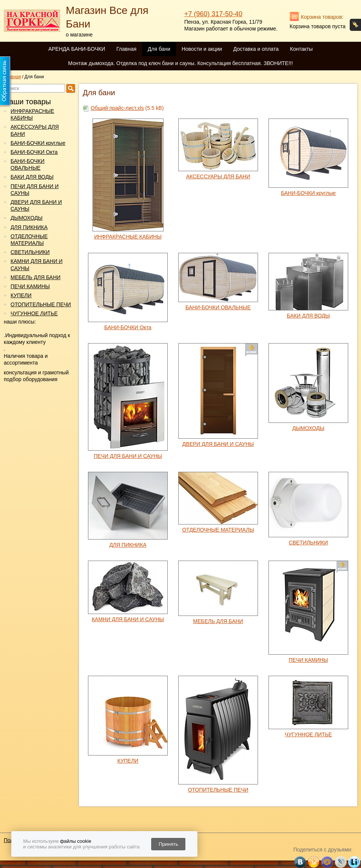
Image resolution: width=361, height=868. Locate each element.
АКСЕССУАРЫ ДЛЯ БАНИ (35, 130)
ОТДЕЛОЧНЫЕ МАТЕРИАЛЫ (29, 240)
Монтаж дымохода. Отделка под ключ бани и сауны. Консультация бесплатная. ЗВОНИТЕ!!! (180, 63)
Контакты (301, 49)
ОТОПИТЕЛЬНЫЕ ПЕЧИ (41, 304)
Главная (126, 49)
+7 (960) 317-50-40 (213, 14)
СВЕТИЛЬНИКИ (30, 252)
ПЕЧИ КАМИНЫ (30, 286)
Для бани (159, 49)
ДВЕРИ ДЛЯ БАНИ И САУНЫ (36, 205)
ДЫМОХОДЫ (27, 218)
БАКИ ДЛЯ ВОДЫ (32, 177)
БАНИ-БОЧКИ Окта (34, 152)
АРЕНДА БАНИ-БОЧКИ (77, 49)
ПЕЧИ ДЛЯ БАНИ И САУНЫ (35, 190)
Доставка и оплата (256, 49)
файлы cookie (75, 841)
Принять (168, 844)
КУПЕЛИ (21, 295)
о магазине (79, 35)
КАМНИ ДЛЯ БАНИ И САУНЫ (36, 265)
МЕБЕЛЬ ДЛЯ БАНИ (36, 277)
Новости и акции (202, 49)
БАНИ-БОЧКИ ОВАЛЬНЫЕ (27, 164)
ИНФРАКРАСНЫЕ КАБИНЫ (32, 114)
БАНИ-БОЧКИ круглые (38, 143)
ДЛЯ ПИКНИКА (29, 227)
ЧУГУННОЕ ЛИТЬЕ (34, 313)
